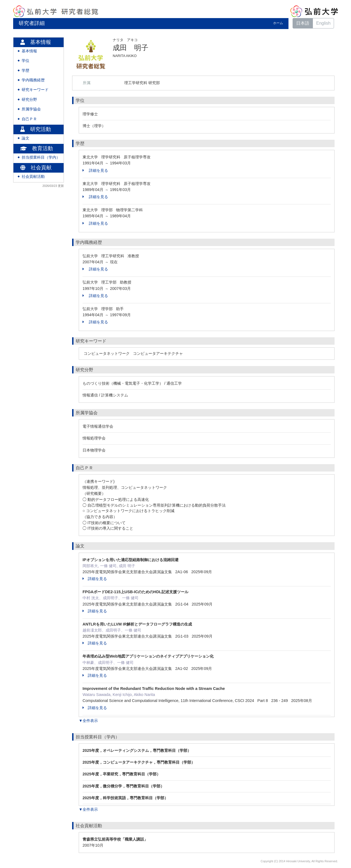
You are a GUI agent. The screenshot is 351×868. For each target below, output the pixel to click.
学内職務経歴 (33, 80)
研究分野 (29, 100)
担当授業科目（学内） (41, 157)
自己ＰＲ (29, 119)
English (323, 23)
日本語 (303, 23)
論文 (26, 138)
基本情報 (29, 51)
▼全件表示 (88, 721)
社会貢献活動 (33, 177)
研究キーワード (35, 90)
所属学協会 (31, 109)
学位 (26, 61)
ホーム (278, 23)
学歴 (26, 71)
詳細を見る (95, 170)
